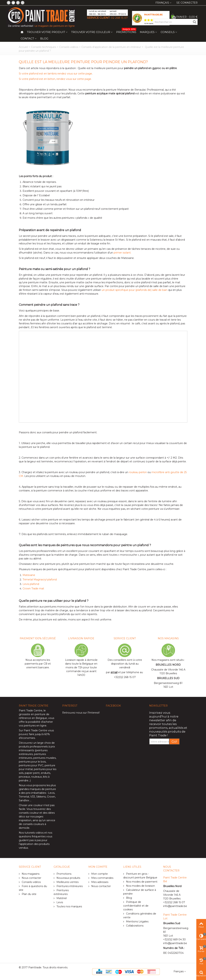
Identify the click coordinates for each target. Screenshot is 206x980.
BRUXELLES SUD (168, 678)
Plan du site (29, 894)
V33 (33, 797)
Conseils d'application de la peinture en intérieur (111, 47)
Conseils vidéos (69, 47)
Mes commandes (102, 878)
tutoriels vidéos (34, 833)
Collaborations (134, 926)
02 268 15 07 (119, 18)
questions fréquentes (32, 836)
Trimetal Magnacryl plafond (40, 580)
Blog (44, 38)
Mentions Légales (137, 922)
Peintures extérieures (61, 892)
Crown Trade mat (33, 589)
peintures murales (45, 758)
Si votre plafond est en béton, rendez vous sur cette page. (55, 79)
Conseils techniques (43, 47)
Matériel (61, 898)
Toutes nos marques (69, 906)
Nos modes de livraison (140, 886)
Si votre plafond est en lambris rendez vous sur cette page (55, 74)
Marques (147, 32)
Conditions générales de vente (140, 915)
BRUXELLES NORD (168, 665)
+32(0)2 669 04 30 (174, 939)
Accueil (23, 47)
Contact (27, 38)
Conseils (168, 32)
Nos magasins (30, 874)
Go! (174, 741)
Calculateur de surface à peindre (140, 892)
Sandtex (24, 800)
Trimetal (24, 797)
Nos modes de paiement (141, 882)
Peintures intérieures (69, 886)
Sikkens (41, 797)
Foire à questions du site (33, 888)
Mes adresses (99, 882)
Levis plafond (31, 584)
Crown (51, 797)
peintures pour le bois (32, 762)
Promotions (126, 31)
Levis (51, 793)
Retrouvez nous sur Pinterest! (81, 713)
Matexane (29, 575)
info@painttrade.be (175, 906)
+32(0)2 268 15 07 (125, 677)
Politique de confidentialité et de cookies (136, 906)
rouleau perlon (138, 472)
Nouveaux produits (68, 878)
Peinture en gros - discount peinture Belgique (140, 876)
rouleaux (36, 777)
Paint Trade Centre (31, 711)
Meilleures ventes (67, 882)
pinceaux (24, 777)
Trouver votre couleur (91, 32)
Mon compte (99, 874)
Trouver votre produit (46, 32)
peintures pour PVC (31, 765)
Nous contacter (31, 878)
